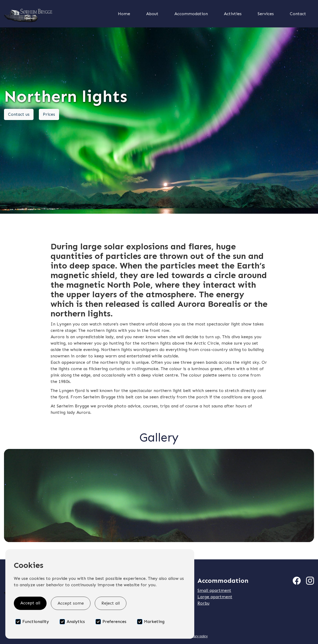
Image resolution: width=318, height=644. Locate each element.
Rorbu (203, 603)
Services (266, 14)
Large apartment (215, 597)
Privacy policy (198, 636)
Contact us (19, 114)
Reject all (111, 603)
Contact (298, 14)
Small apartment (214, 590)
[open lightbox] (159, 496)
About (152, 14)
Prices (49, 114)
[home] (54, 14)
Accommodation (191, 14)
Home (124, 14)
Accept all (30, 603)
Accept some (71, 603)
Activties (233, 14)
